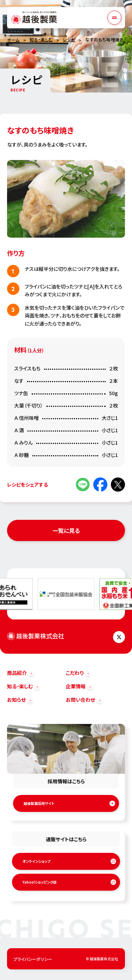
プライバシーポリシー (33, 959)
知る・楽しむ (41, 39)
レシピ (69, 39)
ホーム (13, 40)
